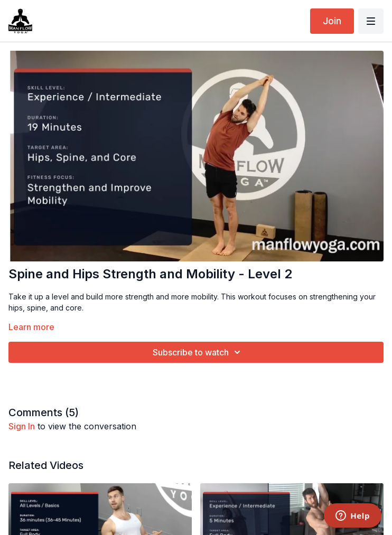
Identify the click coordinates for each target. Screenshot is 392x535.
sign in (22, 426)
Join (332, 21)
